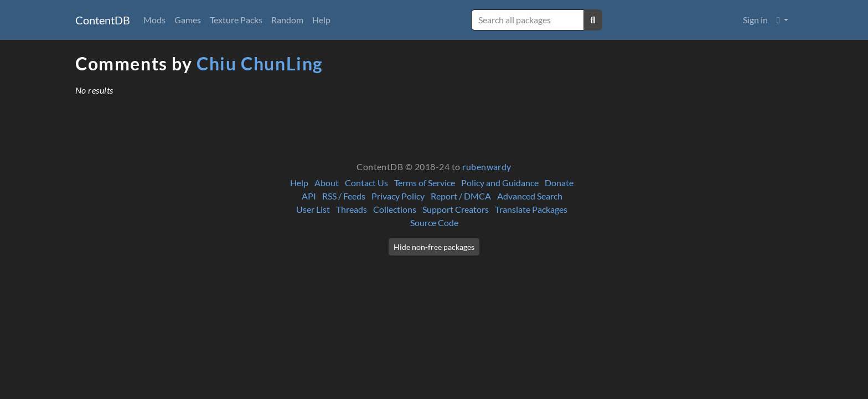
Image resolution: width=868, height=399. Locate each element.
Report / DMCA (461, 196)
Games (188, 20)
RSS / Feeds (344, 196)
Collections (395, 209)
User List (313, 209)
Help (321, 20)
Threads (352, 209)
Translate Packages (531, 209)
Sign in (755, 20)
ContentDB (103, 20)
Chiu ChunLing (260, 63)
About (327, 183)
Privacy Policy (398, 196)
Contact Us (366, 183)
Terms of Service (425, 183)
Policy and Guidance (500, 183)
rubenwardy (487, 167)
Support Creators (456, 209)
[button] (782, 20)
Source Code (434, 222)
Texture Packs (236, 20)
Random (287, 20)
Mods (154, 20)
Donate (559, 183)
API (309, 196)
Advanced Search (530, 196)
